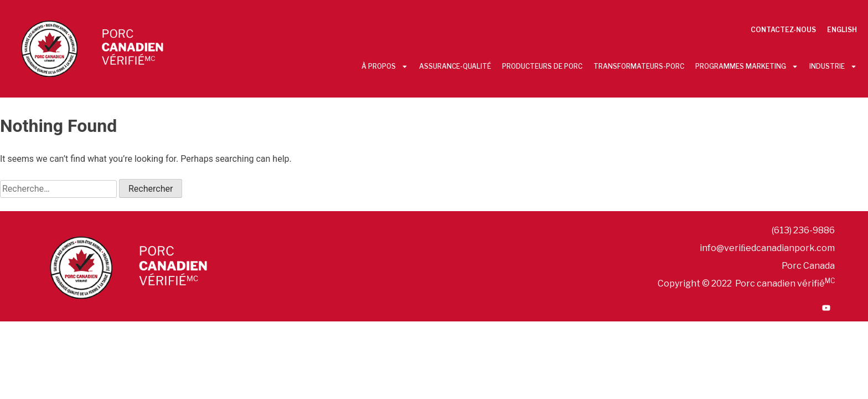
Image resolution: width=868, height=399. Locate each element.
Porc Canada (808, 266)
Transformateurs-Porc (639, 66)
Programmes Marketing (747, 66)
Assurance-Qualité (455, 66)
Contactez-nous (783, 30)
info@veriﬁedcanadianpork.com (767, 248)
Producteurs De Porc (542, 66)
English (842, 30)
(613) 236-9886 (803, 230)
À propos (385, 66)
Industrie (833, 66)
